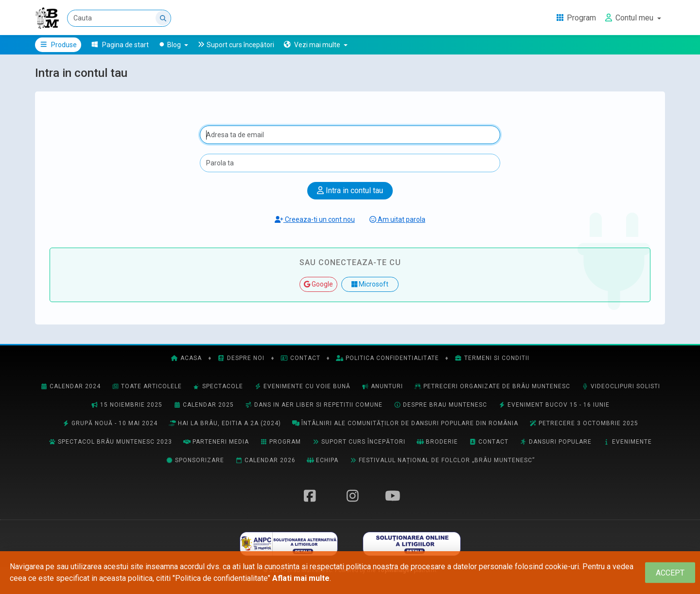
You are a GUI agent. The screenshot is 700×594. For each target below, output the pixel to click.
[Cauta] (119, 18)
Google (318, 284)
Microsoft (370, 284)
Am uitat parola (397, 219)
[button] (315, 45)
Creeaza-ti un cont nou (315, 219)
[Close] (670, 573)
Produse (58, 45)
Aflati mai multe (301, 578)
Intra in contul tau (350, 190)
